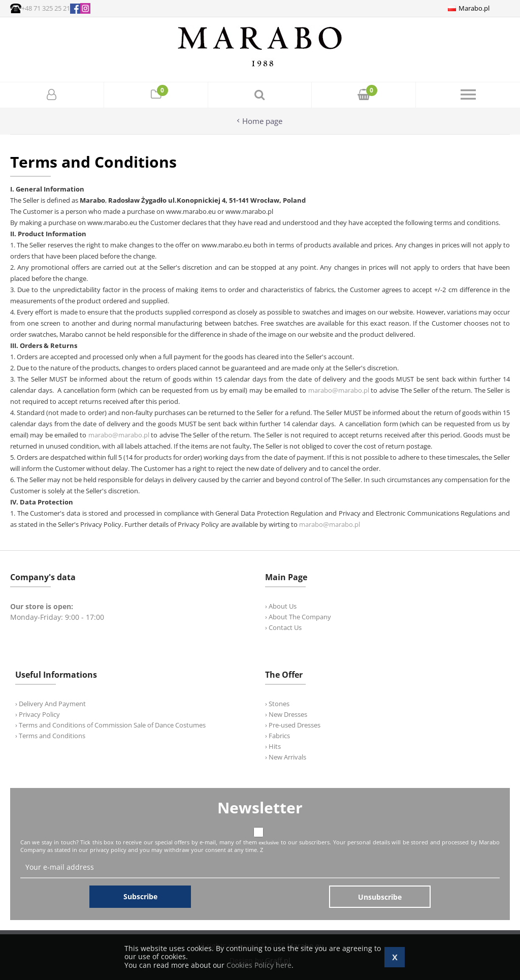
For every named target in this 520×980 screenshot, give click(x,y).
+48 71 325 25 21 (46, 8)
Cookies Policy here (259, 965)
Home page (262, 121)
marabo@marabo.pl (339, 390)
